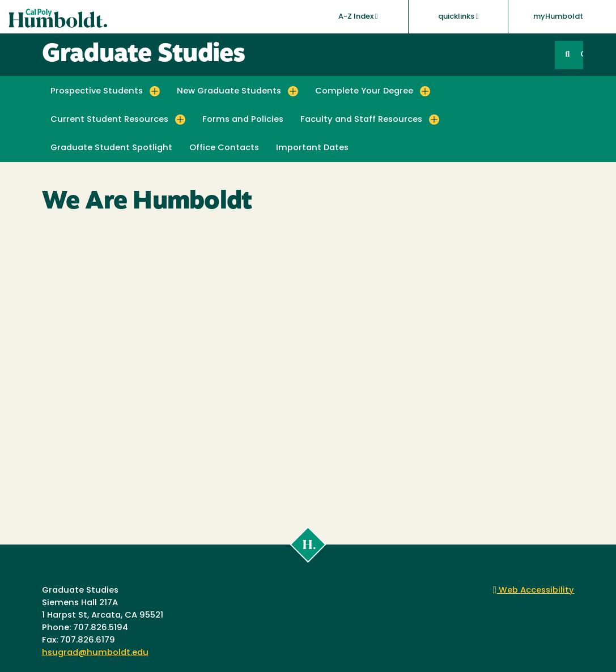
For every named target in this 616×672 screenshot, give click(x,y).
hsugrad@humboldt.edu (95, 653)
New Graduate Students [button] (229, 92)
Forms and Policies (243, 120)
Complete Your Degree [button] (364, 92)
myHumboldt (558, 17)
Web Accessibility (534, 591)
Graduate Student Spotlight (111, 148)
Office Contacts (224, 148)
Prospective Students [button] (97, 92)
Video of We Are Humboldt (308, 370)
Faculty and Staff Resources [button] (361, 120)
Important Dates (312, 148)
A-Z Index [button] (358, 16)
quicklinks (458, 16)
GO (581, 55)
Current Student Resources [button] (109, 120)
